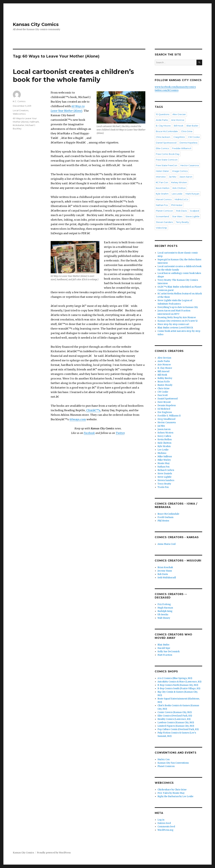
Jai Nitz (173, 177)
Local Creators (21, 110)
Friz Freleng (164, 604)
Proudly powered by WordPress (54, 853)
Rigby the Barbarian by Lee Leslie (175, 796)
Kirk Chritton (179, 188)
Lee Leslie (177, 194)
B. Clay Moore (163, 126)
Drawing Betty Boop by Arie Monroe (177, 317)
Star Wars (177, 216)
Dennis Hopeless (188, 143)
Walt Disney (164, 618)
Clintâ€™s (93, 410)
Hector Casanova (190, 165)
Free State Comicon (167, 160)
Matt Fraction (165, 655)
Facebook (89, 433)
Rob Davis (181, 211)
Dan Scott (163, 395)
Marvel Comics (164, 199)
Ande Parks (162, 120)
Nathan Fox (162, 205)
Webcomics (19, 114)
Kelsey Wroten (179, 182)
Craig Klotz (179, 137)
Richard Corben (166, 470)
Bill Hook (179, 126)
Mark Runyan (192, 194)
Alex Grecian (179, 114)
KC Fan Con (162, 182)
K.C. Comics (19, 101)
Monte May (164, 463)
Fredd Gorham (165, 517)
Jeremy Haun (165, 571)
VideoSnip (161, 228)
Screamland (162, 216)
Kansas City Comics (36, 24)
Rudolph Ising (165, 611)
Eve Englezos (165, 412)
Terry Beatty (182, 222)
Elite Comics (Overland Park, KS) (175, 716)
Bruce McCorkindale (167, 131)
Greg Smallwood (166, 419)
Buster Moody (165, 385)
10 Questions (163, 114)
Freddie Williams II (182, 148)
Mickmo (162, 453)
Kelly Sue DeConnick (169, 652)
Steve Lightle (192, 216)
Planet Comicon (164, 211)
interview (161, 177)
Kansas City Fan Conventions (173, 763)
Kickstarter (19, 125)
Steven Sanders (164, 222)
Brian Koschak (165, 567)
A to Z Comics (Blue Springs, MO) (175, 678)
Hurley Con (164, 759)
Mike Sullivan (165, 457)
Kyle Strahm (162, 194)
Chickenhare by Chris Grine (172, 790)
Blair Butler (192, 126)
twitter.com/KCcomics (167, 90)
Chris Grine (187, 131)
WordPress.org (165, 830)
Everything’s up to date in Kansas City (178, 307)
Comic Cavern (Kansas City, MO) (175, 712)
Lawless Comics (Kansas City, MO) (176, 723)
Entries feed (164, 823)
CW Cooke (194, 137)
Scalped (194, 211)
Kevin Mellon (163, 188)
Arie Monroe (178, 120)
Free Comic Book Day (168, 154)
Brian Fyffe (164, 382)
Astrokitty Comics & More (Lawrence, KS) (179, 682)
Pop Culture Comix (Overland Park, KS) (178, 729)
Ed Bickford (164, 409)
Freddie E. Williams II (169, 416)
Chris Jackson (163, 137)
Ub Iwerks (163, 615)
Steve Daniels (165, 474)
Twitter (120, 433)
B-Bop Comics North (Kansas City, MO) (178, 685)
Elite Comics (162, 148)
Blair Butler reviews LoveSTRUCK (175, 328)
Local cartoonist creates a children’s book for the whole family (73, 76)
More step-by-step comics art (173, 324)
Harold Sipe (164, 648)
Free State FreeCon (167, 165)
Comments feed (166, 827)
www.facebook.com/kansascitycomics (175, 87)
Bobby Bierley (165, 378)
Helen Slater (162, 171)
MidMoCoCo (181, 199)
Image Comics (180, 171)
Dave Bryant (164, 402)
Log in (161, 820)
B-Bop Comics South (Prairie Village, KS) (179, 688)
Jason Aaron (186, 177)
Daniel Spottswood (166, 143)
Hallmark (34, 122)
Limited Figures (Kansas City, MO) (176, 726)
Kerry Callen (164, 436)
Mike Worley (164, 460)
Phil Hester (177, 205)
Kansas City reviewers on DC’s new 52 (178, 321)
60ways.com (78, 419)
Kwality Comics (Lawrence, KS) (174, 719)
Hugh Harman (165, 608)
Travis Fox (163, 487)
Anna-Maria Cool (167, 544)
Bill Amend (163, 371)
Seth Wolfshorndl (167, 578)
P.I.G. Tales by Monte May (171, 793)
